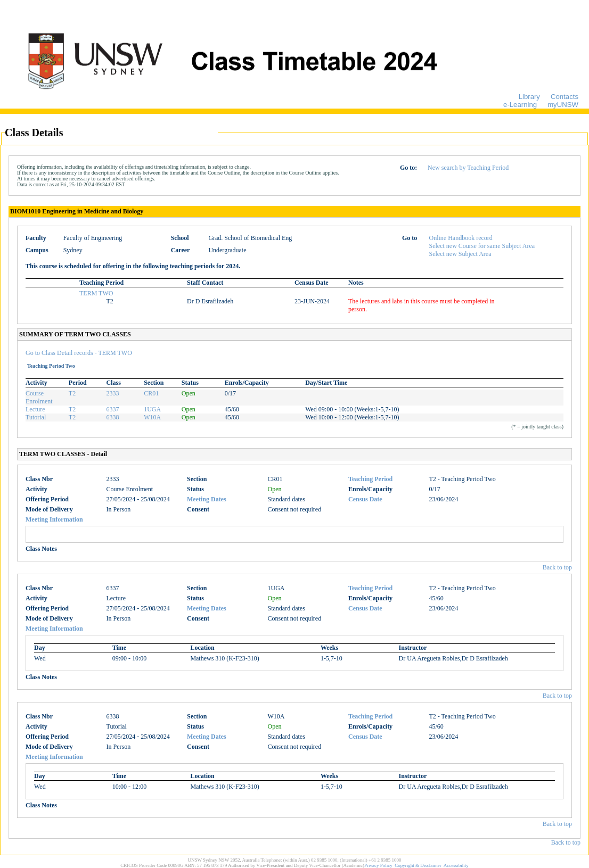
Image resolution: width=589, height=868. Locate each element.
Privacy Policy (378, 865)
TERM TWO (96, 293)
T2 (72, 393)
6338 (112, 417)
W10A (152, 417)
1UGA (152, 409)
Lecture (35, 409)
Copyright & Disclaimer (418, 865)
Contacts (565, 97)
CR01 (151, 393)
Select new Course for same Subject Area (482, 246)
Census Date (365, 499)
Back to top (557, 567)
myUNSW (563, 105)
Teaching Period (370, 479)
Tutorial (36, 417)
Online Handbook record (461, 238)
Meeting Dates (207, 499)
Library (529, 97)
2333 (112, 393)
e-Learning (520, 105)
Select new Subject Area (460, 254)
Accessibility (456, 865)
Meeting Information (54, 519)
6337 (112, 409)
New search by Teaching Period (468, 168)
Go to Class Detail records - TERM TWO (79, 353)
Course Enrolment (39, 397)
